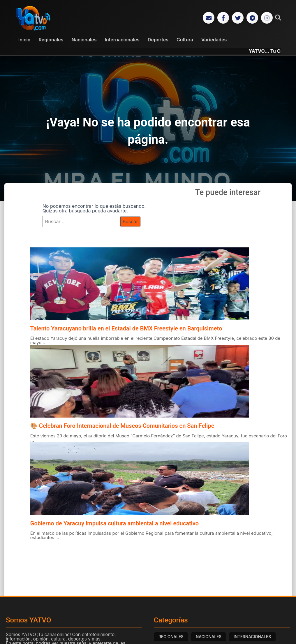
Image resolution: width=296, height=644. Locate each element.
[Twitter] (238, 18)
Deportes (158, 40)
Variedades (214, 40)
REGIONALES (171, 637)
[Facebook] (223, 18)
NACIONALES (209, 637)
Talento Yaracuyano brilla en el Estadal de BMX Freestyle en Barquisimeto (126, 329)
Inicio (24, 40)
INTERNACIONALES (252, 637)
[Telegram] (252, 18)
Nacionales (84, 40)
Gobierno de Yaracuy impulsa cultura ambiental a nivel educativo (114, 524)
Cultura (185, 40)
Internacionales (122, 40)
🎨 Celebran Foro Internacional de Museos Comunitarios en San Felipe (122, 426)
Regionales (51, 40)
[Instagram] (267, 18)
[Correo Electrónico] (209, 18)
